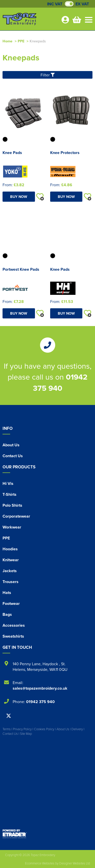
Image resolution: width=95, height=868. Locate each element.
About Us (11, 445)
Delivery (77, 729)
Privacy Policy (22, 729)
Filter (48, 75)
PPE (21, 41)
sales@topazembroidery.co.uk (40, 688)
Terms (7, 729)
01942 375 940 (60, 382)
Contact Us (13, 456)
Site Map (26, 734)
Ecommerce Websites (40, 863)
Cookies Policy (44, 729)
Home (7, 41)
